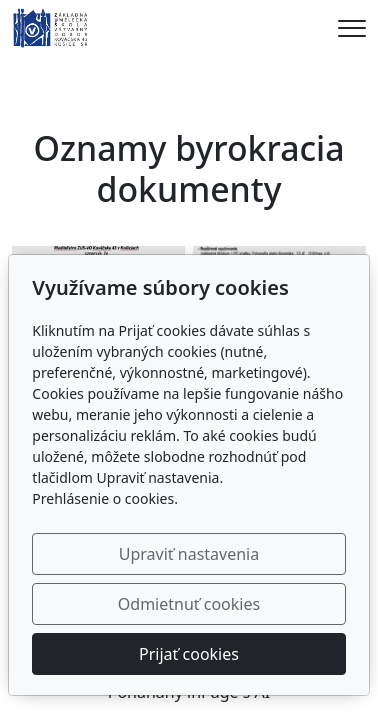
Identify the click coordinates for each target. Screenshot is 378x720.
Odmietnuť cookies (189, 604)
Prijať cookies (189, 654)
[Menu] (352, 28)
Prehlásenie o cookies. (105, 498)
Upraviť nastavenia (189, 554)
